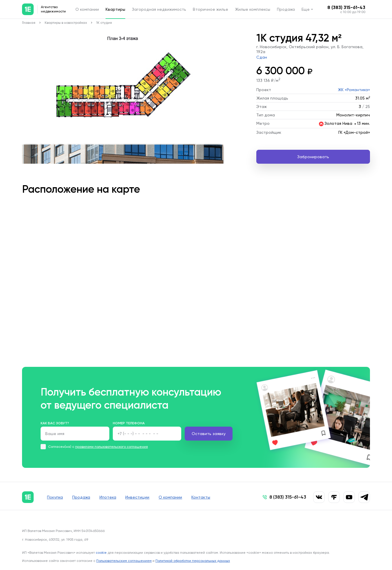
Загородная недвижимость (159, 9)
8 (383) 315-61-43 (346, 7)
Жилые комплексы (253, 9)
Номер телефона (129, 423)
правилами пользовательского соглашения (111, 447)
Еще (306, 9)
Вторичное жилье (210, 9)
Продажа (286, 9)
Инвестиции (138, 497)
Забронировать (313, 157)
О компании (87, 9)
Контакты (201, 497)
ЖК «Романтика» (354, 90)
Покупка (55, 497)
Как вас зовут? (55, 423)
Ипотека (108, 497)
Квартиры (115, 9)
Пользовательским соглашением (124, 561)
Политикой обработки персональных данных (193, 561)
